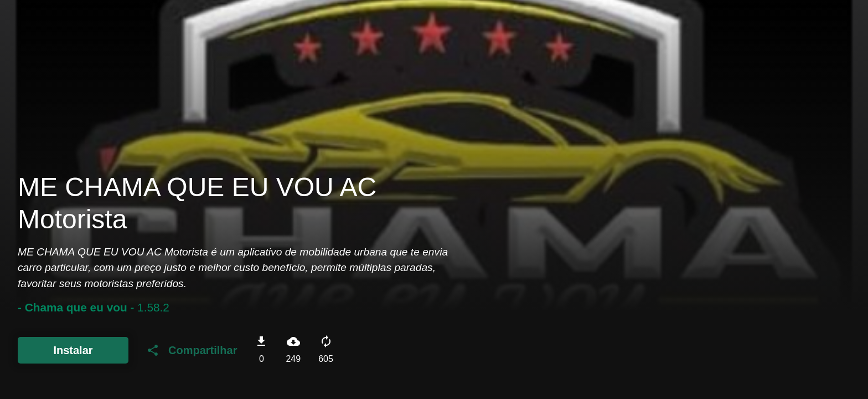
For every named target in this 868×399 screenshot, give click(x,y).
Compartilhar (192, 350)
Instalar (73, 350)
